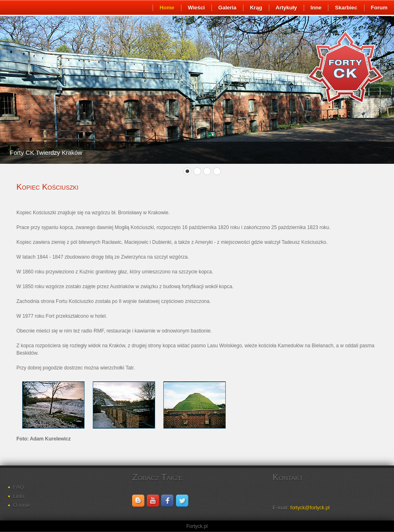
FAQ (18, 487)
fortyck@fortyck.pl (310, 508)
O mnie (22, 505)
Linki (19, 496)
